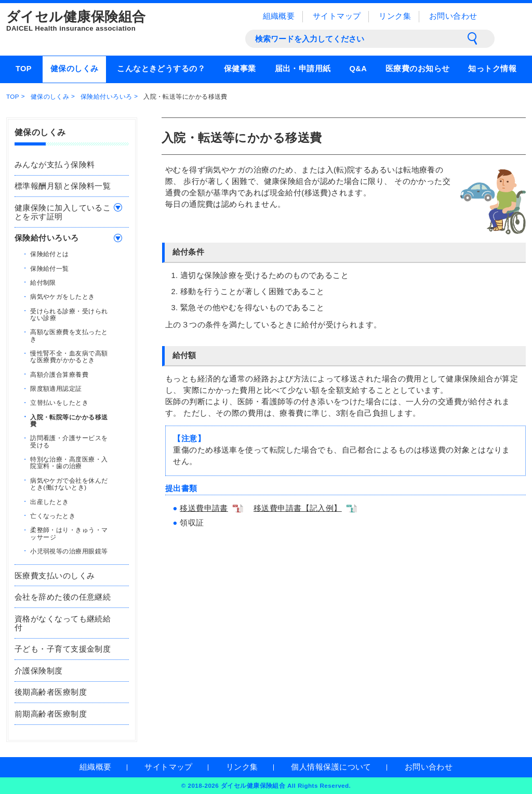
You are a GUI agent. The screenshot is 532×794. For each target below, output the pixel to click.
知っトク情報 (492, 69)
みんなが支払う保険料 (55, 165)
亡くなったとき (53, 515)
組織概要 (279, 16)
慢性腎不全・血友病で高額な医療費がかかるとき (69, 356)
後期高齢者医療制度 (51, 692)
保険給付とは (50, 254)
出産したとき (50, 501)
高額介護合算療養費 (59, 374)
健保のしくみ (75, 69)
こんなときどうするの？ (161, 69)
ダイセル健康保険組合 (110, 22)
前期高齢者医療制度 (51, 714)
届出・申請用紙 (303, 69)
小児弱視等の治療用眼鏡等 (69, 551)
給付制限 (43, 282)
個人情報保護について (331, 767)
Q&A (358, 69)
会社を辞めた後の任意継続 (63, 597)
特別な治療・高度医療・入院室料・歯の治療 (69, 462)
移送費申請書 (204, 508)
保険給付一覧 (50, 268)
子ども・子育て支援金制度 (63, 649)
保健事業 (240, 69)
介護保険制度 (39, 671)
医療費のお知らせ (418, 69)
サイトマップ (337, 16)
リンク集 (395, 16)
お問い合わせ (453, 16)
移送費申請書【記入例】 (298, 508)
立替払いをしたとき (59, 402)
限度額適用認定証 (56, 388)
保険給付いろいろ (107, 96)
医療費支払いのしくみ (55, 576)
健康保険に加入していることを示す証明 (63, 212)
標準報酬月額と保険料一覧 (63, 186)
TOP (24, 69)
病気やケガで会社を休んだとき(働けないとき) (69, 483)
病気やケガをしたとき (62, 296)
